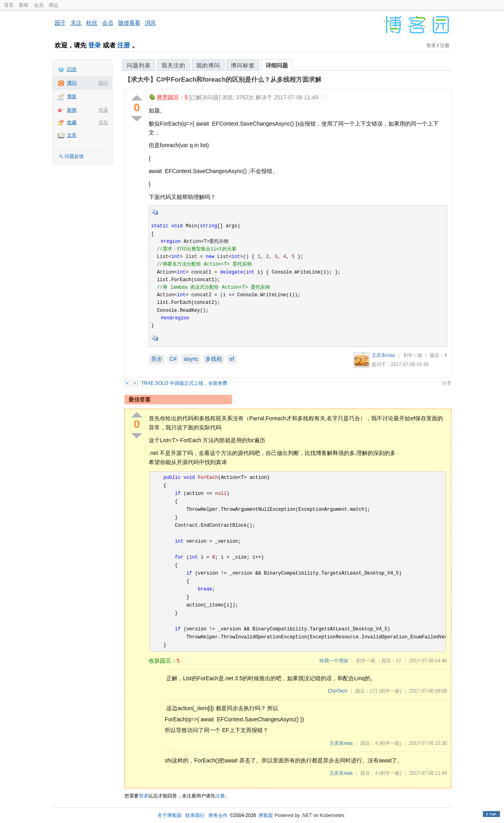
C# (173, 359)
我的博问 (208, 65)
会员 (39, 5)
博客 (72, 96)
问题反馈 (74, 156)
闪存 (72, 69)
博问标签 (243, 65)
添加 (103, 122)
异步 (157, 359)
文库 (72, 135)
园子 (60, 23)
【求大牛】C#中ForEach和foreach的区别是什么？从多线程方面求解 (223, 80)
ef (232, 359)
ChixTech (338, 691)
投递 (103, 110)
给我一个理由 (334, 661)
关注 (76, 23)
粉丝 (92, 23)
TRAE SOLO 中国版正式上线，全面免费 (184, 383)
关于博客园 (169, 815)
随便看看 (129, 23)
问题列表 (139, 65)
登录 (94, 45)
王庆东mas (383, 355)
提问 (103, 83)
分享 (447, 383)
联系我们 (195, 815)
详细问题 (277, 65)
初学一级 (413, 355)
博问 (72, 83)
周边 (53, 5)
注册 (124, 45)
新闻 (24, 5)
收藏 (72, 122)
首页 (9, 5)
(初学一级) (390, 691)
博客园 (266, 815)
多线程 (214, 359)
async (191, 359)
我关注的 (173, 65)
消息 (150, 23)
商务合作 (218, 815)
